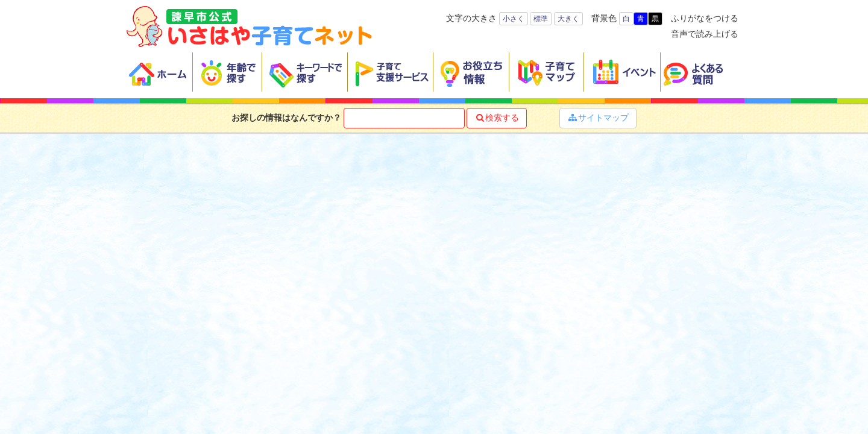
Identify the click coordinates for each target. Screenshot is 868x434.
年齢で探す (228, 72)
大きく (568, 19)
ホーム (160, 72)
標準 (541, 19)
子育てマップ (547, 72)
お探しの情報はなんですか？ (286, 118)
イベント (622, 72)
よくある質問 (701, 72)
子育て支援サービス (391, 72)
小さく (514, 19)
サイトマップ (598, 118)
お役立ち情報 (471, 72)
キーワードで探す (305, 72)
